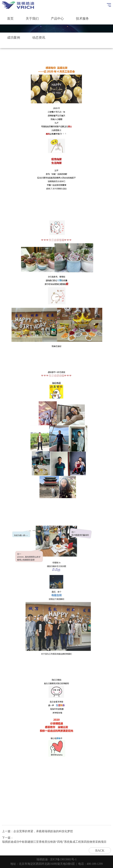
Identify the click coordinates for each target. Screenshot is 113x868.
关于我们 (32, 19)
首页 (10, 19)
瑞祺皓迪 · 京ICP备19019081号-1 (56, 859)
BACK (100, 851)
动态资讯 (39, 38)
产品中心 (57, 19)
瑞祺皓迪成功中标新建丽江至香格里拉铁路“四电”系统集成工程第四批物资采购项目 (54, 842)
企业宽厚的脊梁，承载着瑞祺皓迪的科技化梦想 (43, 831)
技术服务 (82, 19)
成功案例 (14, 38)
